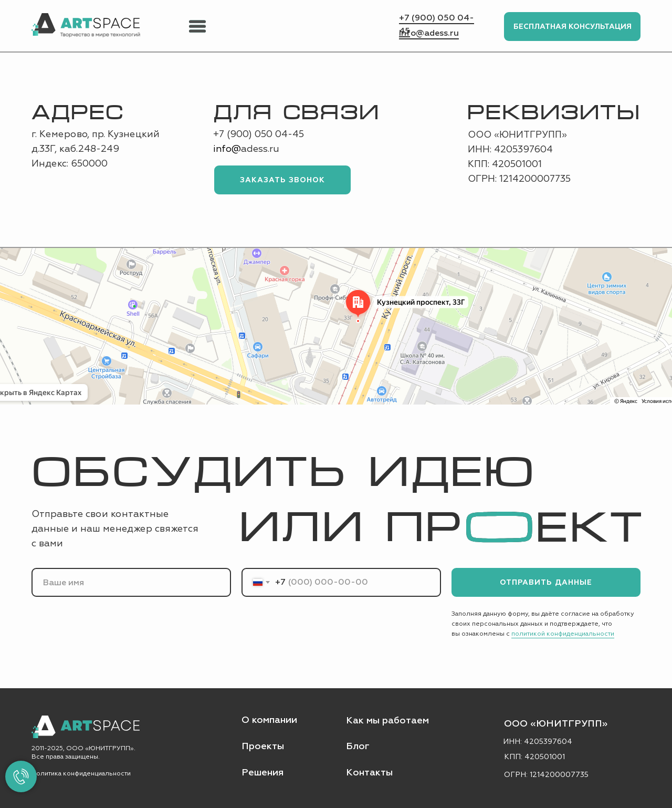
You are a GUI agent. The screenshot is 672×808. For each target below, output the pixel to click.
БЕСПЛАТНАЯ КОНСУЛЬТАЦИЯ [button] (573, 27)
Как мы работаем (387, 721)
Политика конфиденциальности (81, 774)
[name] (131, 582)
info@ (227, 149)
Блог (358, 746)
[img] (86, 24)
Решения (262, 773)
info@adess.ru (429, 33)
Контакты (369, 773)
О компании (269, 720)
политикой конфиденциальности (563, 634)
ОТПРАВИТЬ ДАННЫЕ (546, 582)
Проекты (263, 746)
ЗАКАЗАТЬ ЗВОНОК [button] (283, 180)
